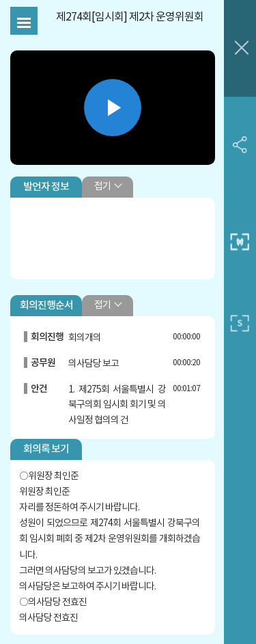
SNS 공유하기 (240, 144)
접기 (102, 187)
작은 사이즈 (240, 323)
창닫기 (240, 48)
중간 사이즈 (240, 242)
